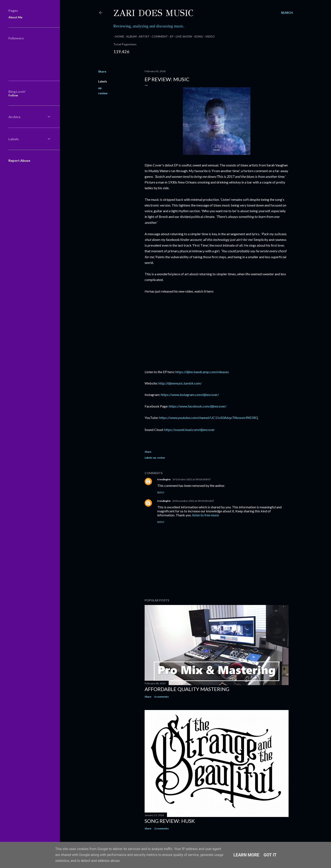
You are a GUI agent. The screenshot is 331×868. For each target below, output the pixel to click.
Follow (13, 95)
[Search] (287, 13)
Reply (161, 492)
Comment (158, 36)
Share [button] (102, 71)
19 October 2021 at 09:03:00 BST (192, 479)
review (103, 93)
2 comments (161, 828)
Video (208, 36)
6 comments (161, 697)
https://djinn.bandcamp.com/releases (202, 372)
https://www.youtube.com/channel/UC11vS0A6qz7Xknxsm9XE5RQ (209, 418)
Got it (270, 855)
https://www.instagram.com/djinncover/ (190, 395)
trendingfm (164, 479)
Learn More (246, 855)
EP (170, 36)
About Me (15, 17)
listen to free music (206, 515)
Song (197, 36)
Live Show (182, 36)
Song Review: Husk (170, 821)
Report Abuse (19, 160)
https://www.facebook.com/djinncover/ (198, 406)
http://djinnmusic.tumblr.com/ (180, 383)
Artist (143, 36)
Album (130, 36)
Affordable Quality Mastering (187, 689)
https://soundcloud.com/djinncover (189, 430)
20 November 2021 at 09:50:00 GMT (193, 501)
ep (100, 88)
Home (118, 36)
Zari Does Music (153, 13)
